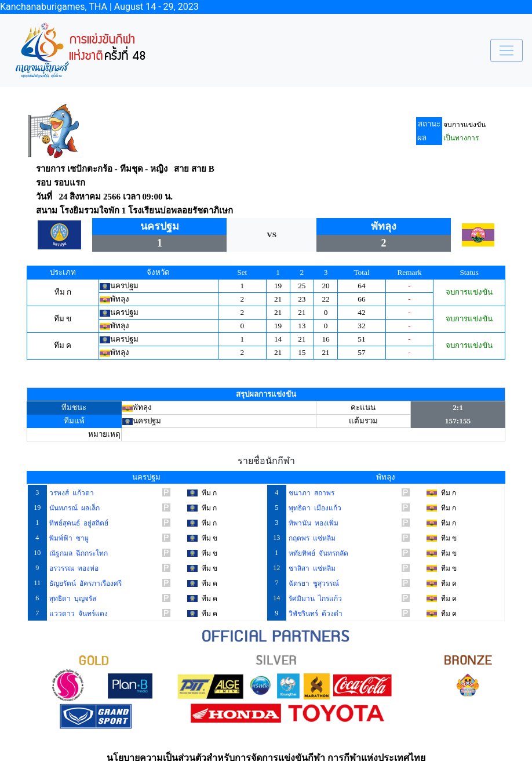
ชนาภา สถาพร (311, 493)
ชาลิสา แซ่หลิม (311, 568)
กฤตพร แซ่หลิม (311, 538)
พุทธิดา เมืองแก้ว (314, 508)
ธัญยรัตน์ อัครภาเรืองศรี (85, 583)
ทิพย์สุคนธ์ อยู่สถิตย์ (78, 523)
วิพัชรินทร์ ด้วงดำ (315, 614)
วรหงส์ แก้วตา (71, 493)
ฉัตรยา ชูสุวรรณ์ (313, 583)
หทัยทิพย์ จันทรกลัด (318, 553)
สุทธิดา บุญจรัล (72, 599)
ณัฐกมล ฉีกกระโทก (78, 553)
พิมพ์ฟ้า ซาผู (68, 538)
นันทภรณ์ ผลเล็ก (74, 508)
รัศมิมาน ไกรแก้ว (314, 599)
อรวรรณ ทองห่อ (73, 568)
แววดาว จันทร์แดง (78, 614)
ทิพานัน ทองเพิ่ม (313, 523)
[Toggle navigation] (507, 50)
